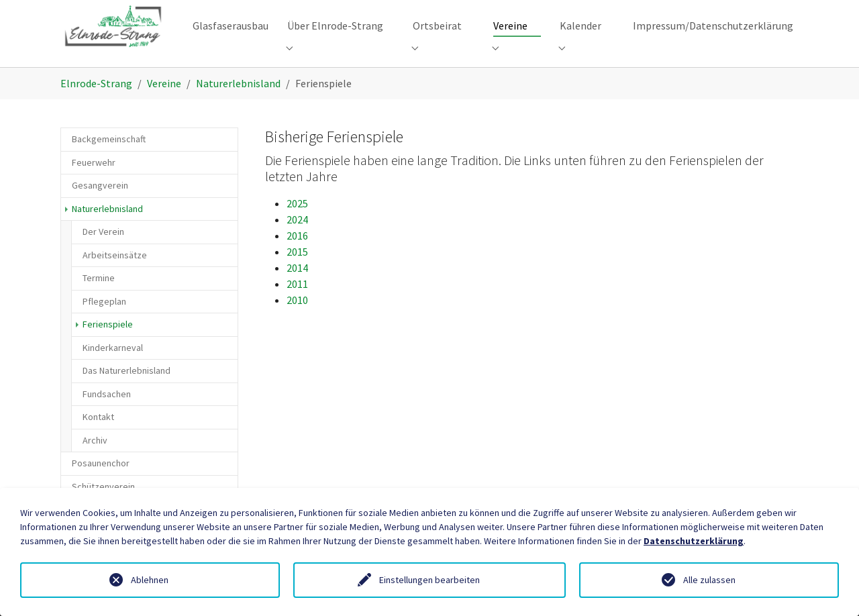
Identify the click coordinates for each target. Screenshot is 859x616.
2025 (297, 225)
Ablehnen (150, 580)
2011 (297, 305)
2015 (297, 273)
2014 (297, 289)
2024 (297, 241)
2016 (297, 257)
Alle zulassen (709, 580)
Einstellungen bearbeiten (429, 580)
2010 (297, 321)
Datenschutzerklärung (694, 541)
